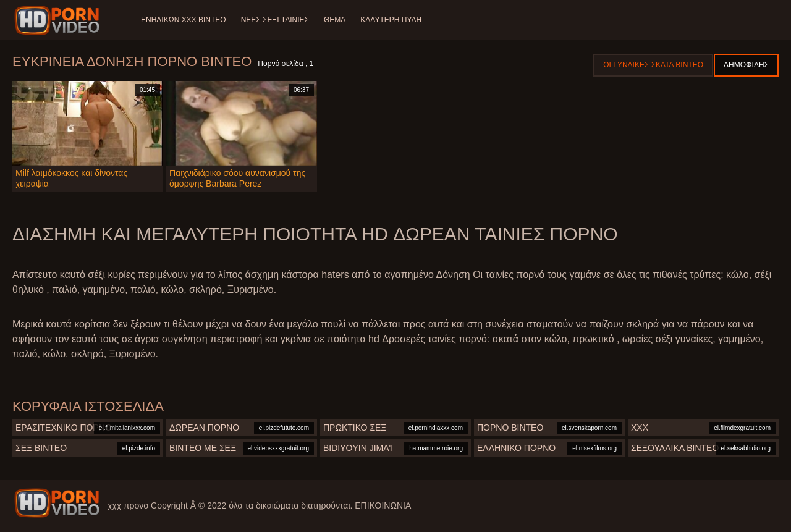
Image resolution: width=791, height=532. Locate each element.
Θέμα (335, 20)
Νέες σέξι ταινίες (275, 20)
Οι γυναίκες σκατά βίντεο (653, 65)
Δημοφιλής (746, 65)
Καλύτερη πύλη (391, 20)
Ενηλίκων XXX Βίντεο (184, 20)
